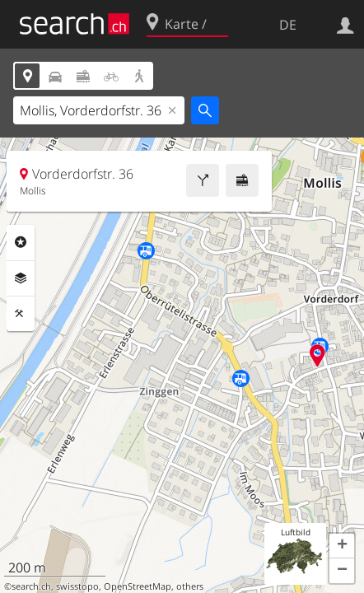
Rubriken (21, 242)
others (190, 586)
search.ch (31, 586)
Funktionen (21, 314)
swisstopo (77, 586)
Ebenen (21, 278)
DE (288, 25)
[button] (342, 546)
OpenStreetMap (138, 586)
